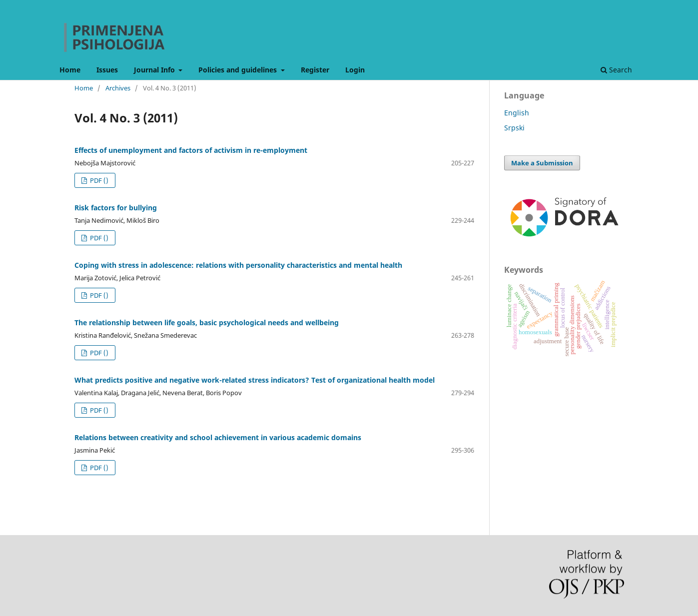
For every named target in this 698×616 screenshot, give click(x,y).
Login (355, 70)
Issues (107, 70)
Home (70, 70)
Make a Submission (542, 163)
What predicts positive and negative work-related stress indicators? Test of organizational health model (255, 380)
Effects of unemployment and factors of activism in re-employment (191, 150)
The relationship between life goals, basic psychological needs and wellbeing (207, 322)
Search (616, 70)
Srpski (514, 128)
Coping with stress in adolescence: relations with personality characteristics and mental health (238, 265)
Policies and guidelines (239, 70)
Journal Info (155, 70)
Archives (118, 88)
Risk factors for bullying (116, 208)
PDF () (98, 180)
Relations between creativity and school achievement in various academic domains (218, 437)
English (517, 113)
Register (315, 70)
